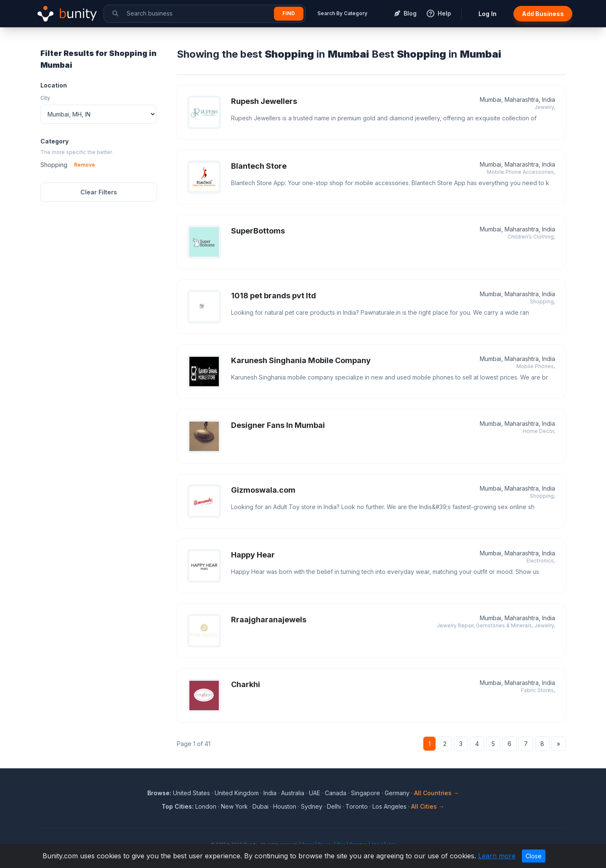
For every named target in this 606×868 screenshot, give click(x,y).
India (270, 793)
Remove (85, 165)
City (45, 98)
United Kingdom (237, 793)
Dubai (260, 806)
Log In (488, 14)
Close (534, 856)
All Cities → (428, 806)
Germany (397, 793)
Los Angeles (389, 806)
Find (289, 13)
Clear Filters (99, 192)
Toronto (357, 806)
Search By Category (342, 13)
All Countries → (437, 793)
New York (234, 806)
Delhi (334, 806)
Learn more (497, 856)
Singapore (365, 793)
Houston (285, 806)
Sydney (312, 806)
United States (191, 793)
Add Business (543, 14)
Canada (336, 793)
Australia (293, 793)
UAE (315, 793)
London (206, 806)
